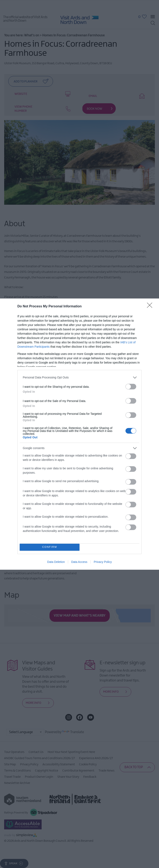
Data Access (79, 562)
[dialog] (79, 434)
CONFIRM (50, 547)
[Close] (151, 307)
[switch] (131, 387)
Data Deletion (56, 562)
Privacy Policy (103, 562)
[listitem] (79, 378)
